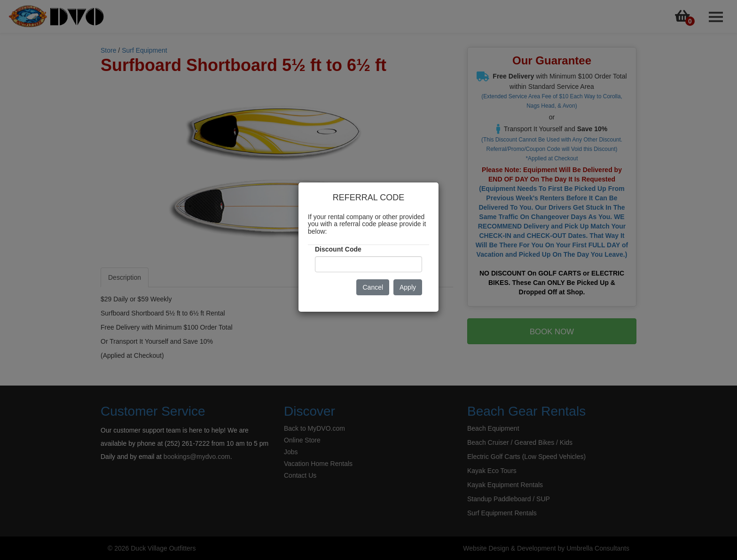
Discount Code (338, 249)
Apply (408, 287)
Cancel (373, 287)
